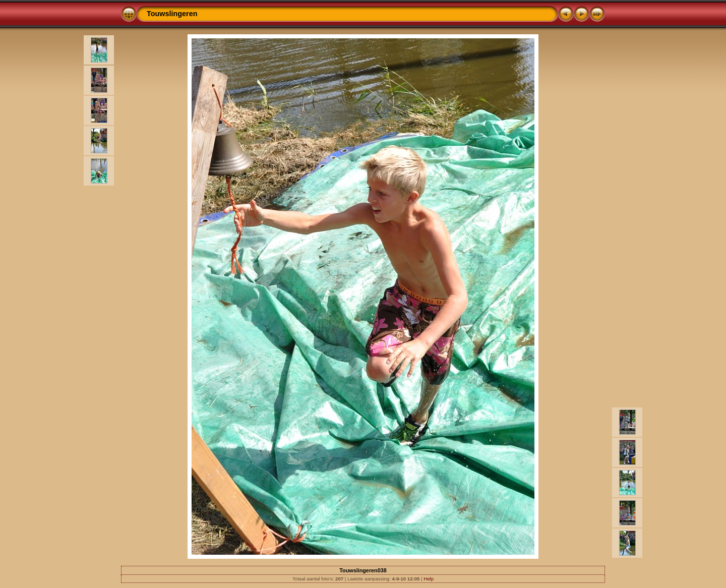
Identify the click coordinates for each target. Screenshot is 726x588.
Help (429, 579)
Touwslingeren (172, 14)
